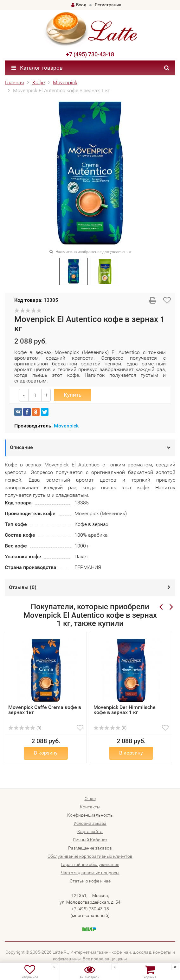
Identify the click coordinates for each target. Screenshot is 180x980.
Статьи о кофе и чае (90, 881)
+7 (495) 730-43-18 (90, 54)
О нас (90, 799)
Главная (14, 82)
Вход (79, 5)
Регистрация (108, 5)
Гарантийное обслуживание (90, 864)
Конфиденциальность (90, 815)
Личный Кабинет (90, 840)
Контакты (90, 807)
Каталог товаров (37, 68)
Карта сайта (90, 831)
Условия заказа (90, 823)
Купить (73, 395)
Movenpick (65, 82)
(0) (25, 728)
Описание (21, 447)
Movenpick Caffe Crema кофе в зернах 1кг (45, 710)
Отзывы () (23, 587)
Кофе (39, 82)
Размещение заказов (90, 848)
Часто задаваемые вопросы (90, 873)
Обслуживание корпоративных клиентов (90, 856)
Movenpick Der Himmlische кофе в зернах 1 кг (125, 710)
